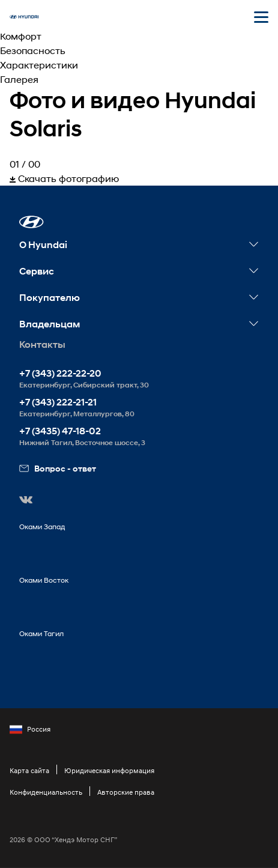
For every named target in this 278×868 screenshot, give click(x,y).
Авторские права (126, 792)
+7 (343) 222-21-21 (58, 402)
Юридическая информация (109, 770)
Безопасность (33, 50)
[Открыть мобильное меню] (261, 17)
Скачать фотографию (64, 178)
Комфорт (21, 36)
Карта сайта (29, 770)
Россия (30, 729)
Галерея (19, 79)
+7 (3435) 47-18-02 (60, 431)
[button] (32, 222)
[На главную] (24, 17)
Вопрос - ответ (58, 468)
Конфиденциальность (46, 792)
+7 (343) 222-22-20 (60, 373)
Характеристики (39, 65)
